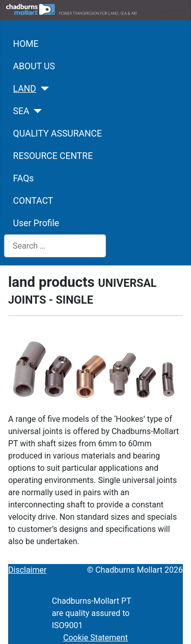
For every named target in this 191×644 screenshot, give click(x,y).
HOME (26, 44)
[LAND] (43, 89)
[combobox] (55, 246)
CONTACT (33, 201)
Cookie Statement (95, 638)
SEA (21, 111)
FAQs (24, 178)
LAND (25, 89)
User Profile (36, 223)
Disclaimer (27, 570)
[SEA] (36, 111)
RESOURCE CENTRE (53, 156)
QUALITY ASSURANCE (58, 133)
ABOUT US (34, 66)
